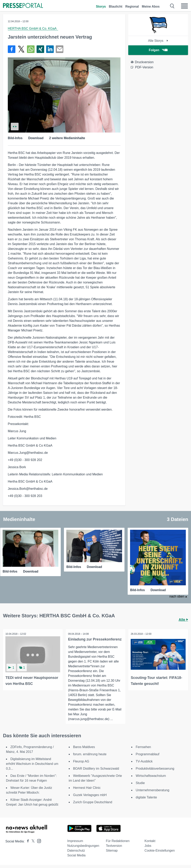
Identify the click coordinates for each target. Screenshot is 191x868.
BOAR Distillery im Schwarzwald (96, 768)
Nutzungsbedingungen (83, 846)
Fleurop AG (81, 761)
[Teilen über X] (21, 49)
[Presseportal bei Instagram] (38, 841)
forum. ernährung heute (90, 754)
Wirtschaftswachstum (151, 776)
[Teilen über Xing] (40, 49)
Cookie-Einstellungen (160, 850)
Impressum (75, 841)
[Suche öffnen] (172, 6)
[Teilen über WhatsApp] (31, 49)
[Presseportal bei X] (32, 841)
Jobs (148, 846)
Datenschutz (76, 850)
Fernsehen (143, 747)
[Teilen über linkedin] (50, 49)
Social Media (77, 855)
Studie (140, 783)
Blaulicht (116, 6)
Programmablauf (147, 754)
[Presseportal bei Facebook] (27, 841)
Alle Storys (158, 41)
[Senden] (60, 49)
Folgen (158, 50)
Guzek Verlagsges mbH (90, 795)
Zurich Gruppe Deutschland (93, 802)
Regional (132, 6)
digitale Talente (146, 797)
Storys (101, 6)
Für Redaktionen (118, 841)
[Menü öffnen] (184, 6)
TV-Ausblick (144, 761)
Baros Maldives (84, 747)
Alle (183, 619)
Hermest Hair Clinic (87, 788)
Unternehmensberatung (152, 790)
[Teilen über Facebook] (12, 49)
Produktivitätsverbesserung (155, 768)
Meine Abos (151, 6)
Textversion (114, 846)
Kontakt (150, 841)
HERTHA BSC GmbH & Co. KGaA (33, 28)
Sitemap (112, 850)
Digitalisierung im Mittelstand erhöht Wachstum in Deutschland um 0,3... (32, 764)
